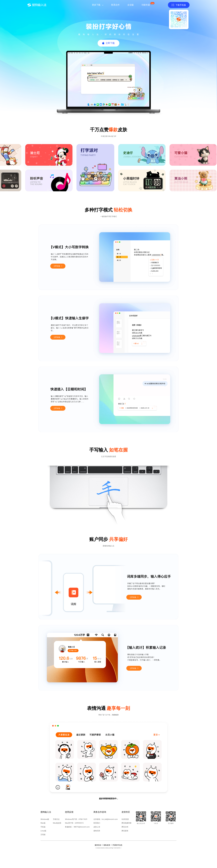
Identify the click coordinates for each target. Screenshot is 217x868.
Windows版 (45, 819)
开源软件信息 (117, 845)
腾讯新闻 (125, 831)
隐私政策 (107, 845)
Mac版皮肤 (57, 823)
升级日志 (56, 819)
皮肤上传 (97, 827)
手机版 (43, 827)
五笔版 (43, 835)
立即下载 (110, 43)
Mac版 (43, 823)
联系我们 (97, 823)
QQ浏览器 (125, 819)
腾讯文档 (125, 827)
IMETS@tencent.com (82, 827)
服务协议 (98, 845)
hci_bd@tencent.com (110, 819)
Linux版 (43, 831)
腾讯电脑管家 (127, 823)
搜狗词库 (97, 831)
